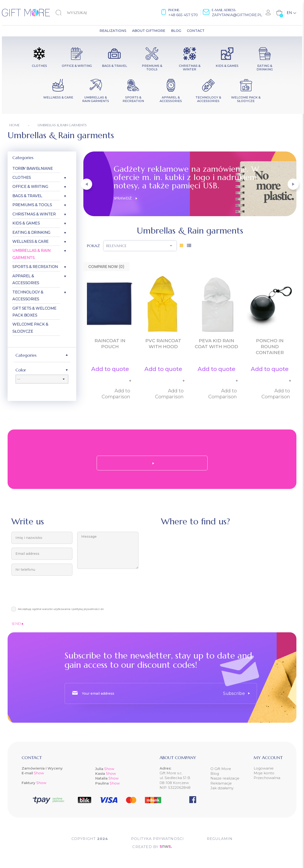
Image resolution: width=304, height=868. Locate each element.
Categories (23, 158)
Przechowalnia (267, 778)
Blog (215, 773)
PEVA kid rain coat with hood (216, 344)
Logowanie (264, 768)
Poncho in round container (270, 347)
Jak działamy (222, 788)
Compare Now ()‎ (106, 267)
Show (39, 773)
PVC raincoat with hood (163, 344)
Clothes (22, 178)
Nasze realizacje (225, 778)
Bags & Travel (27, 196)
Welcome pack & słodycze (30, 328)
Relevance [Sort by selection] (140, 246)
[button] (87, 184)
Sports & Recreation (35, 267)
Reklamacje (221, 783)
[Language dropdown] (292, 13)
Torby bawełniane (33, 168)
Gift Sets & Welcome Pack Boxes (34, 312)
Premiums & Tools (32, 205)
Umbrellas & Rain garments (31, 254)
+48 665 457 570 (183, 15)
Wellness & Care (31, 241)
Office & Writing (30, 187)
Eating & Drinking (31, 232)
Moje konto (264, 773)
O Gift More (221, 769)
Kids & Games (26, 223)
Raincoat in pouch (110, 344)
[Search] (80, 13)
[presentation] (47, 594)
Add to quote (110, 369)
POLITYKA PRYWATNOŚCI (158, 839)
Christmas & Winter (34, 214)
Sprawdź (126, 198)
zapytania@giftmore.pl (237, 15)
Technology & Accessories (28, 296)
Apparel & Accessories (26, 279)
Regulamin (220, 839)
